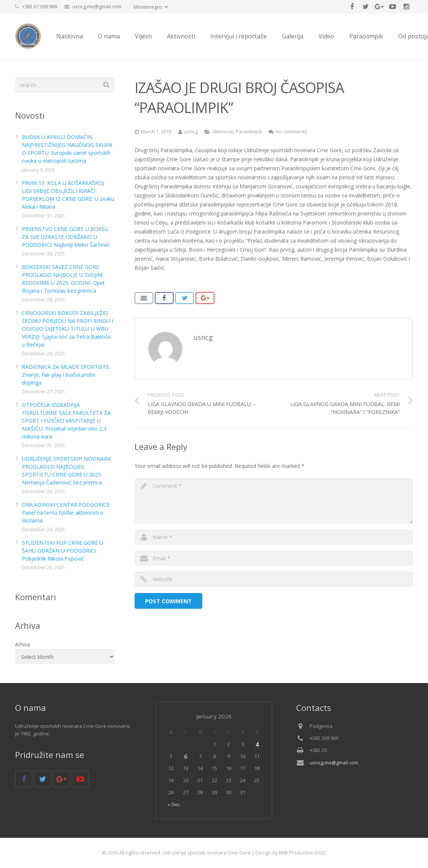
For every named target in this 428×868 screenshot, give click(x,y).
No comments (291, 132)
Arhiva (23, 644)
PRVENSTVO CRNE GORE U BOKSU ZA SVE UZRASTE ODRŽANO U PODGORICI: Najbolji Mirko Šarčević (66, 237)
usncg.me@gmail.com (97, 6)
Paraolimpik (249, 132)
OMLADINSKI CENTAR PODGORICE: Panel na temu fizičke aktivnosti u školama (66, 513)
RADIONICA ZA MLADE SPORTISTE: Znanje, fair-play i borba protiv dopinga (66, 375)
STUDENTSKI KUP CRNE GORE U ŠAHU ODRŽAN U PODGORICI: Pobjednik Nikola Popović (63, 551)
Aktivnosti (223, 132)
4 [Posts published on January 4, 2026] (257, 744)
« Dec (174, 805)
